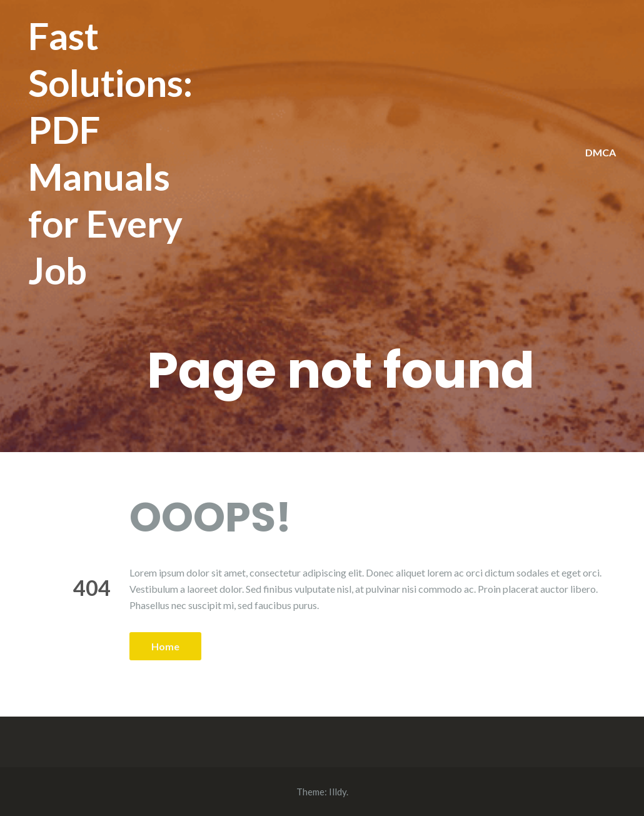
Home (165, 646)
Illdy (338, 792)
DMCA (601, 152)
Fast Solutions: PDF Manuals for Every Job (110, 153)
